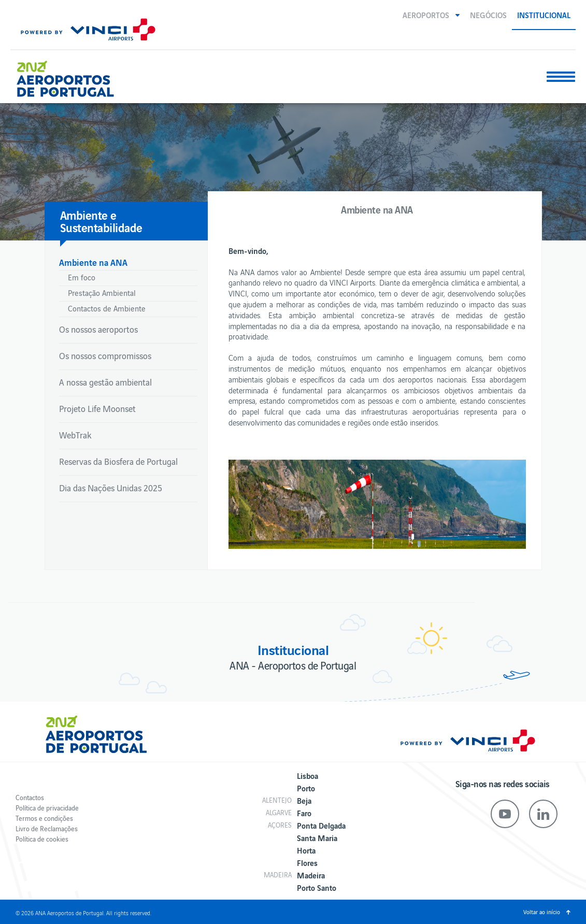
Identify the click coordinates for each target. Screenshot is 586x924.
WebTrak (75, 435)
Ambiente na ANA (93, 262)
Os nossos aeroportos (98, 329)
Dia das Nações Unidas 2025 (111, 488)
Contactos (30, 797)
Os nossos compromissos (105, 356)
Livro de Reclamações (47, 828)
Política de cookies (42, 839)
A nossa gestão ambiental (105, 382)
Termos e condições (44, 818)
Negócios (488, 15)
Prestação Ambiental (102, 293)
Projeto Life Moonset (97, 408)
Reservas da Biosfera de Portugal (118, 461)
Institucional (544, 15)
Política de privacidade (47, 808)
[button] (431, 15)
